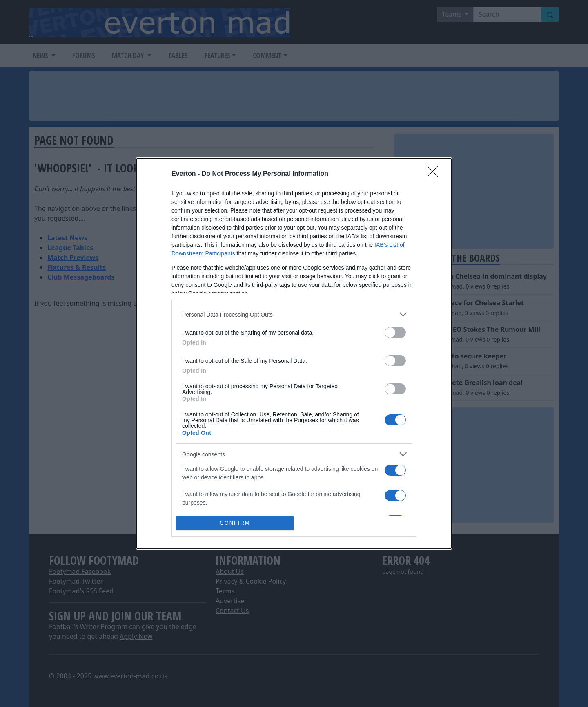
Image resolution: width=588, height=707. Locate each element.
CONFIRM (235, 523)
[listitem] (294, 314)
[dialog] (294, 353)
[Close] (435, 174)
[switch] (395, 332)
